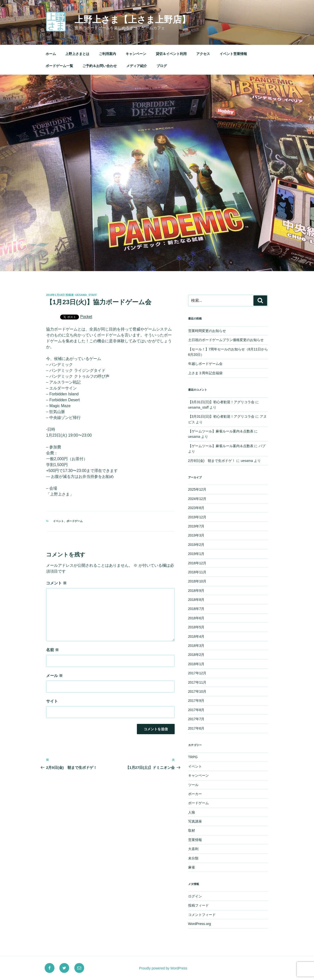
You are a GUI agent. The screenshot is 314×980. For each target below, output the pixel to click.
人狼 (192, 812)
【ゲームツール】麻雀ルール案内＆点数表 (221, 431)
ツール (193, 785)
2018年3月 (196, 646)
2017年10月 (197, 691)
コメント (56, 583)
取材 (192, 830)
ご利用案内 (107, 54)
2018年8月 (196, 600)
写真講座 (195, 821)
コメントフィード (202, 915)
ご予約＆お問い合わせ (100, 66)
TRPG (193, 757)
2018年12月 (197, 563)
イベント (58, 521)
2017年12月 (197, 673)
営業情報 (195, 840)
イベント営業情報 (233, 54)
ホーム (51, 54)
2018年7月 (196, 609)
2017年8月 (196, 710)
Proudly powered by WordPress (163, 968)
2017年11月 (197, 682)
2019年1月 (196, 554)
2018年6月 (196, 618)
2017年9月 (196, 701)
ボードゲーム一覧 (59, 66)
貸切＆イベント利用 (171, 54)
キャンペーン (136, 54)
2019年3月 (196, 535)
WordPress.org (200, 924)
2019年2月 (196, 545)
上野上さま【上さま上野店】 (132, 20)
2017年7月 (196, 719)
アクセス (203, 54)
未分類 (193, 858)
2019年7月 (196, 526)
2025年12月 (197, 489)
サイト (52, 701)
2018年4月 (196, 636)
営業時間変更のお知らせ (207, 331)
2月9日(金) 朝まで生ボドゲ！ (212, 461)
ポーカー (195, 794)
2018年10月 (197, 581)
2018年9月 (196, 591)
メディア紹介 (137, 66)
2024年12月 (197, 499)
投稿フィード (198, 905)
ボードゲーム (75, 521)
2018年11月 (197, 572)
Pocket (86, 317)
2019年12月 (197, 517)
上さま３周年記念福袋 (205, 373)
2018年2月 (196, 655)
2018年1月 (196, 664)
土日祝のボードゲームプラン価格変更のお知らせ (226, 340)
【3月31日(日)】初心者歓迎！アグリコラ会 (221, 402)
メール (54, 676)
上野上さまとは (77, 54)
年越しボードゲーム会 (205, 364)
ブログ (162, 66)
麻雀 (192, 867)
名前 (52, 650)
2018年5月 (196, 627)
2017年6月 (196, 728)
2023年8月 (196, 508)
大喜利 (193, 849)
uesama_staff (86, 295)
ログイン (195, 896)
